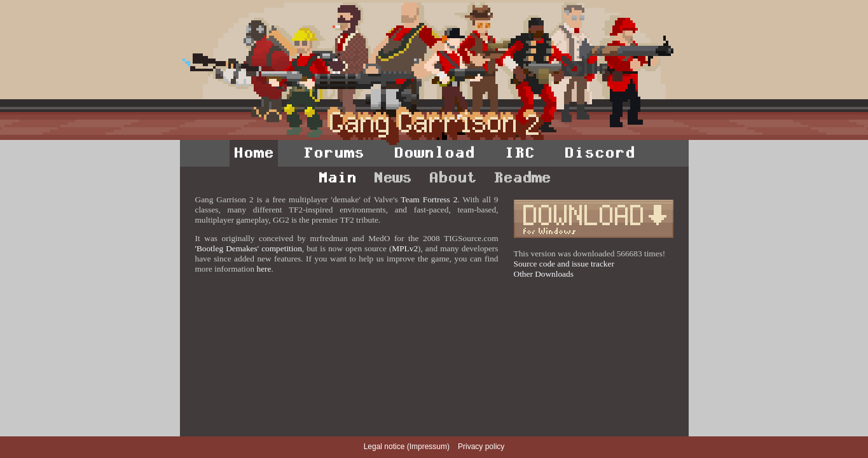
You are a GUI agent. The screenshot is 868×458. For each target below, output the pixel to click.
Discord (600, 153)
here (264, 269)
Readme (522, 177)
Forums (334, 153)
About (452, 177)
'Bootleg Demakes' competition (249, 248)
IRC (520, 153)
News (392, 177)
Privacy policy (481, 447)
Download (434, 153)
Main (337, 177)
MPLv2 (405, 248)
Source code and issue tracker (564, 264)
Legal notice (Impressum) (407, 447)
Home (254, 153)
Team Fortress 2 (429, 199)
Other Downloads (544, 274)
